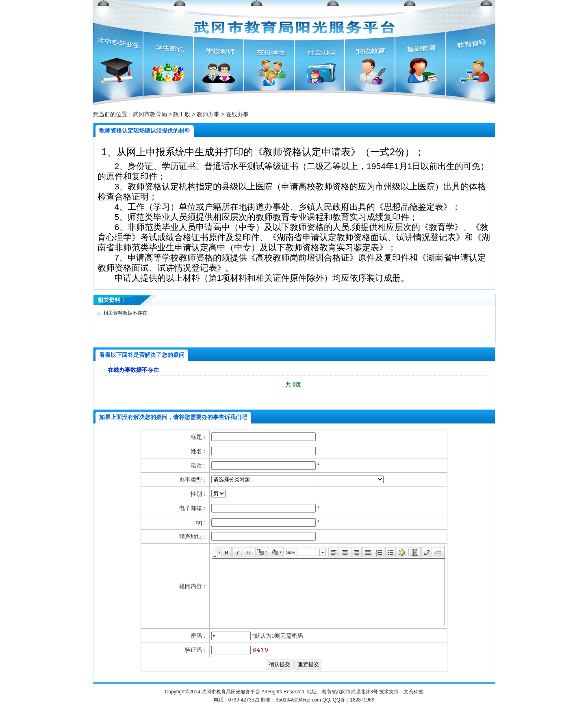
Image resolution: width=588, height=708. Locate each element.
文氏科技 (413, 692)
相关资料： (112, 300)
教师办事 (208, 114)
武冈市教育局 (150, 114)
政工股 (182, 114)
